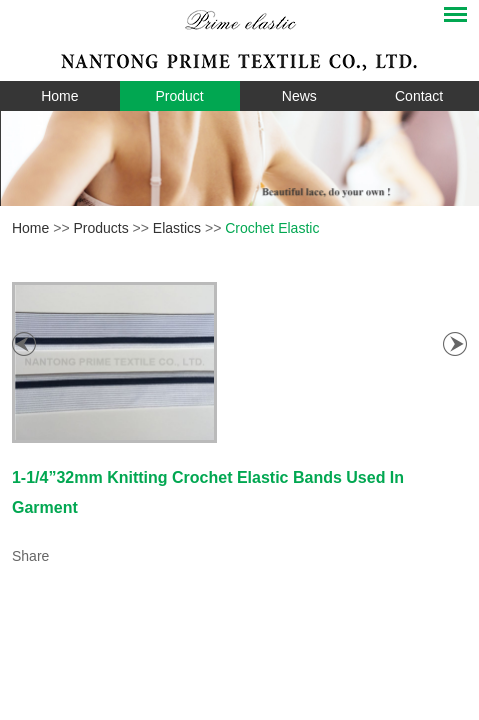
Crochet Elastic (272, 228)
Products (100, 228)
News (299, 96)
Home (59, 96)
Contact (419, 96)
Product (180, 96)
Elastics (177, 228)
